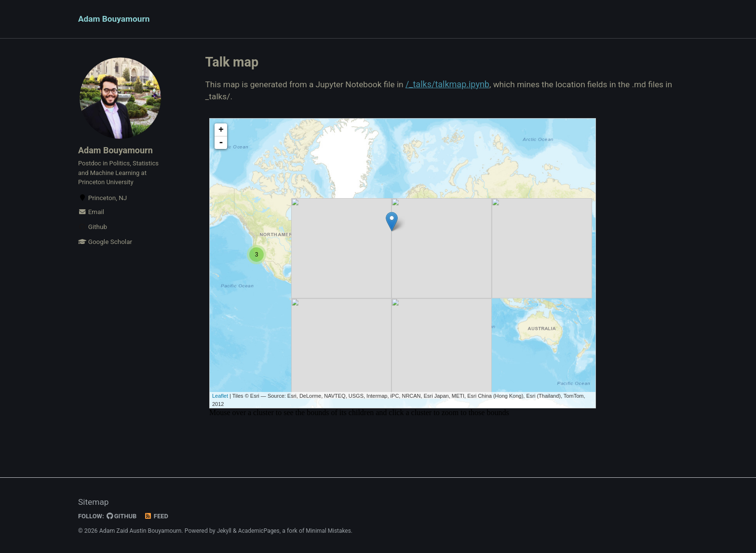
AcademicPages (260, 531)
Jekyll (225, 531)
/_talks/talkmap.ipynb (456, 86)
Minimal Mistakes (331, 531)
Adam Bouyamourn (115, 20)
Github (93, 234)
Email (91, 219)
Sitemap (94, 502)
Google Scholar (105, 249)
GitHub (123, 516)
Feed (159, 516)
